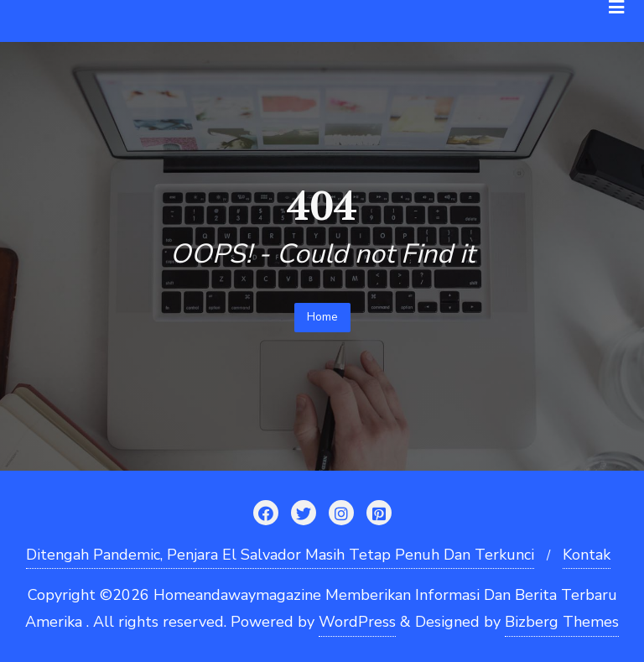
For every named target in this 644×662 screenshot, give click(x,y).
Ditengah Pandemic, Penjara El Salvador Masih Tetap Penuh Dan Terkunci (280, 555)
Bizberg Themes (562, 622)
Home (322, 317)
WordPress (357, 622)
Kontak (587, 555)
